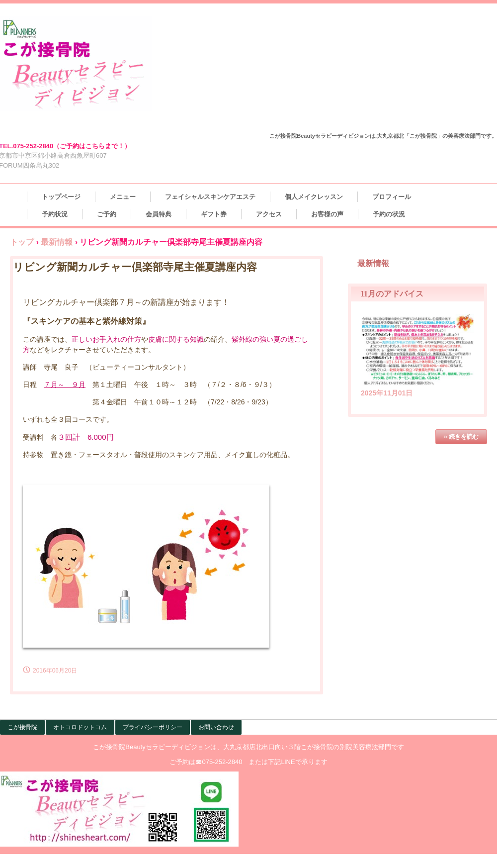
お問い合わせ (216, 727)
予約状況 (55, 214)
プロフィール (392, 197)
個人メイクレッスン (314, 197)
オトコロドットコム (80, 727)
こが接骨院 (22, 727)
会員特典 (159, 214)
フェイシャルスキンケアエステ (210, 197)
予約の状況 (389, 214)
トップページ (61, 197)
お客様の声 (327, 214)
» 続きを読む (461, 437)
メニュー (123, 197)
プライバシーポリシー (153, 727)
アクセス (269, 214)
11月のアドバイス (392, 294)
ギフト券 (214, 214)
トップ (22, 242)
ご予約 (107, 214)
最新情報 (57, 242)
